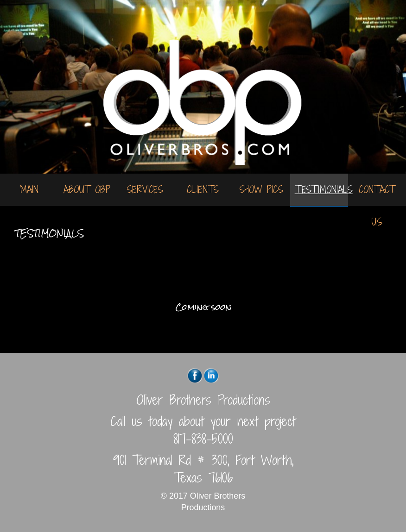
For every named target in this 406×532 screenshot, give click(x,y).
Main (29, 190)
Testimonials (321, 190)
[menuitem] (29, 190)
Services (145, 190)
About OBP (87, 190)
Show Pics (261, 190)
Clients (203, 190)
